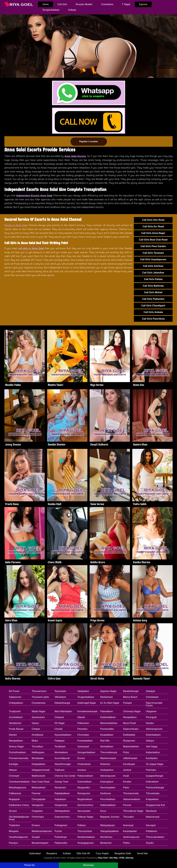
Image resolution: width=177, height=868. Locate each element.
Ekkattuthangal (131, 691)
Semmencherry (85, 805)
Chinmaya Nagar (132, 711)
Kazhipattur (152, 758)
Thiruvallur (129, 817)
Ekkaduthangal (62, 703)
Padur (126, 788)
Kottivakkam (152, 782)
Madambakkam (131, 747)
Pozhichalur (38, 817)
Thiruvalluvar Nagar (133, 811)
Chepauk (59, 717)
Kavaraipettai (130, 831)
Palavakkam (106, 711)
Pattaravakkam (85, 776)
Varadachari (15, 723)
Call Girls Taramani (153, 253)
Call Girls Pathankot (153, 299)
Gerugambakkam (86, 752)
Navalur (150, 723)
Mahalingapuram (18, 788)
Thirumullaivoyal (109, 752)
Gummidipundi (62, 758)
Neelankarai (106, 697)
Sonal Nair (142, 853)
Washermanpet (108, 758)
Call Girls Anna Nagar (153, 233)
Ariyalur (150, 843)
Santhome (105, 793)
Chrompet (14, 776)
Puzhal (58, 831)
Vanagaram (38, 805)
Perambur (82, 729)
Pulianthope (61, 837)
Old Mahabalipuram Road (19, 818)
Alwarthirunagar (63, 764)
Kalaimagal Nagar (87, 703)
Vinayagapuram (86, 843)
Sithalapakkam (62, 811)
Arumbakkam (16, 717)
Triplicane (60, 770)
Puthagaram (61, 825)
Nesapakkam (130, 717)
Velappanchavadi (41, 770)
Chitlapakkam (16, 703)
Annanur (82, 770)
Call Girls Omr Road (153, 220)
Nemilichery (106, 837)
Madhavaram (39, 776)
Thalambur (14, 825)
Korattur (127, 782)
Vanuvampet (84, 811)
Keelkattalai (129, 735)
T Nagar (126, 4)
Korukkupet (129, 764)
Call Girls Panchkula (153, 319)
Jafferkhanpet (130, 758)
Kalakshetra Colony (19, 805)
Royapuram (129, 741)
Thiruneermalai (131, 793)
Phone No (29, 865)
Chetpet (36, 729)
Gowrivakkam (84, 782)
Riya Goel (103, 858)
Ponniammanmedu (19, 758)
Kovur (103, 811)
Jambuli (127, 770)
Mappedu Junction (110, 817)
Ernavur (36, 825)
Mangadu (14, 831)
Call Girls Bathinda (153, 286)
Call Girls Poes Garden (153, 246)
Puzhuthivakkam (17, 752)
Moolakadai (38, 758)
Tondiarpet (60, 747)
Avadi (126, 776)
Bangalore (52, 853)
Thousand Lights (40, 697)
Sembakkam (107, 747)
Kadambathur (153, 752)
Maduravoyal (153, 817)
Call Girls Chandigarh (153, 306)
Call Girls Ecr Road (153, 226)
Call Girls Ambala (153, 312)
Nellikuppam (38, 752)
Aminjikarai (37, 735)
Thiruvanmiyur (39, 691)
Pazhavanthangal (155, 788)
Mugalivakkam (85, 799)
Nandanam (60, 788)
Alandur (13, 735)
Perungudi (151, 717)
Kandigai (13, 764)
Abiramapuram (108, 776)
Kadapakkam (39, 764)
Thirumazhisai (85, 831)
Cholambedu (84, 764)
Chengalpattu (39, 799)
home (46, 4)
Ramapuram (84, 793)
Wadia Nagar (39, 711)
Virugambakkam (86, 697)
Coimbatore (107, 4)
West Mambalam (63, 711)
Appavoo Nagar (108, 691)
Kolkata (72, 10)
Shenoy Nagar (16, 747)
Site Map (114, 858)
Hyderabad (35, 853)
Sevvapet (151, 825)
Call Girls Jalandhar (153, 273)
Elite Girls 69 (83, 853)
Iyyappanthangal (154, 776)
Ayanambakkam (63, 735)
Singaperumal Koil (155, 805)
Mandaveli (151, 811)
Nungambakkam (51, 10)
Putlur (126, 752)
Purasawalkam (85, 741)
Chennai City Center (65, 776)
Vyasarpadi (83, 747)
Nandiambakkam (86, 837)
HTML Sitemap (126, 858)
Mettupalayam (108, 825)
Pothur (127, 843)
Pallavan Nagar (85, 817)
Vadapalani (83, 691)
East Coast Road (41, 782)
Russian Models (84, 4)
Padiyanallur (61, 843)
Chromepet (83, 735)
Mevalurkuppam (40, 843)
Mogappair (14, 799)
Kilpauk (81, 717)
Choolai (58, 729)
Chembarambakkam (19, 782)
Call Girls (62, 4)
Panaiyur (14, 843)
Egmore (143, 4)
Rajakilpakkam (62, 793)
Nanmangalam (108, 788)
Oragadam (37, 811)
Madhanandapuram (42, 831)
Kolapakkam (152, 799)
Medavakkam (39, 788)
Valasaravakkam (132, 799)
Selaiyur (150, 741)
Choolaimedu (39, 703)
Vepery (35, 723)
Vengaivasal (61, 805)
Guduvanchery (62, 817)
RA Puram (14, 691)
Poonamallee (107, 729)
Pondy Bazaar (16, 729)
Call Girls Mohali (153, 292)
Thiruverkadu (153, 793)
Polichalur (151, 770)
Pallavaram (83, 723)
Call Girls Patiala (153, 279)
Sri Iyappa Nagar (155, 764)
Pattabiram (151, 831)
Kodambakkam (108, 717)
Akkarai (13, 770)
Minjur (35, 741)
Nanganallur (84, 788)
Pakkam (82, 825)
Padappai (59, 741)
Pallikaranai (15, 793)
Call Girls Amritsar (153, 266)
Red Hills (105, 741)
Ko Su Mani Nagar (110, 703)
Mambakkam (61, 752)
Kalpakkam (60, 799)
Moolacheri (106, 843)
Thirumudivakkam (155, 837)
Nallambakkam (108, 805)
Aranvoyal (128, 825)
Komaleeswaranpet (87, 711)
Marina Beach (130, 697)
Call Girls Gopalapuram (153, 259)
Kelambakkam (153, 735)
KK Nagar (60, 723)
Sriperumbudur (131, 729)
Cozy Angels (102, 853)
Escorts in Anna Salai (16, 225)
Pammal (36, 793)
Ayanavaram (38, 717)
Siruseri (13, 811)
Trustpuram (15, 711)
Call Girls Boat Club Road (153, 240)
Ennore (81, 758)
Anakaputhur (107, 770)
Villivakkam (60, 697)
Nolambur (105, 764)
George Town (61, 782)
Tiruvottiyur (37, 747)
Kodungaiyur (107, 782)
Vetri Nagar (152, 747)
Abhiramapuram (154, 729)
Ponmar (127, 805)
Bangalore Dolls (123, 853)
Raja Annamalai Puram (154, 704)
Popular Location (88, 141)
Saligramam (15, 697)
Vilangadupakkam (109, 831)
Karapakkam (107, 735)
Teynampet (60, 691)
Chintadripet (152, 697)
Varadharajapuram (18, 837)
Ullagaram (151, 711)
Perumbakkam (108, 799)
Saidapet (150, 691)
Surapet (36, 837)
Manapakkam (16, 741)
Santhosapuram (131, 837)
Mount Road (129, 723)
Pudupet (127, 703)
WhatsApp (88, 865)
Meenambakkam (109, 723)
